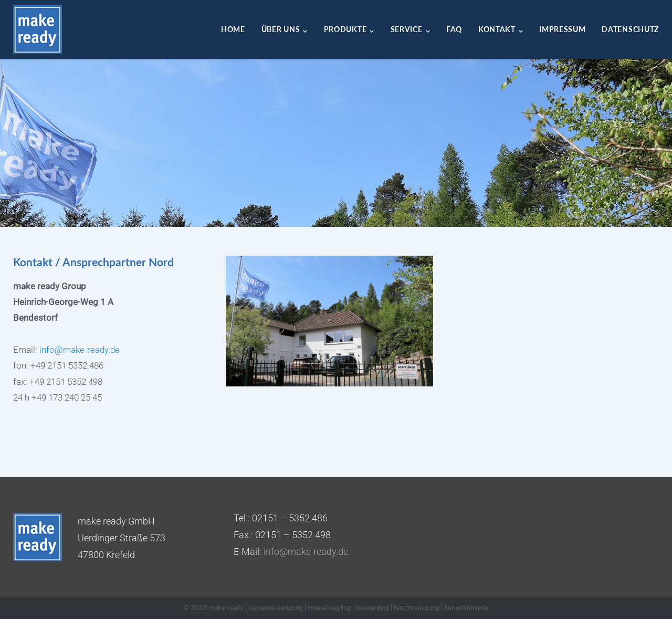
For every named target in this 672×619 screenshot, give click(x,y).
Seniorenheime (466, 608)
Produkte (345, 29)
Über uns (281, 29)
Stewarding (372, 608)
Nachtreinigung (417, 608)
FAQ (454, 29)
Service (407, 29)
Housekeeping (329, 608)
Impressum (562, 29)
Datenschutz (630, 29)
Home (233, 29)
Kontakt (497, 29)
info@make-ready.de (80, 350)
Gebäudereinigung (276, 608)
